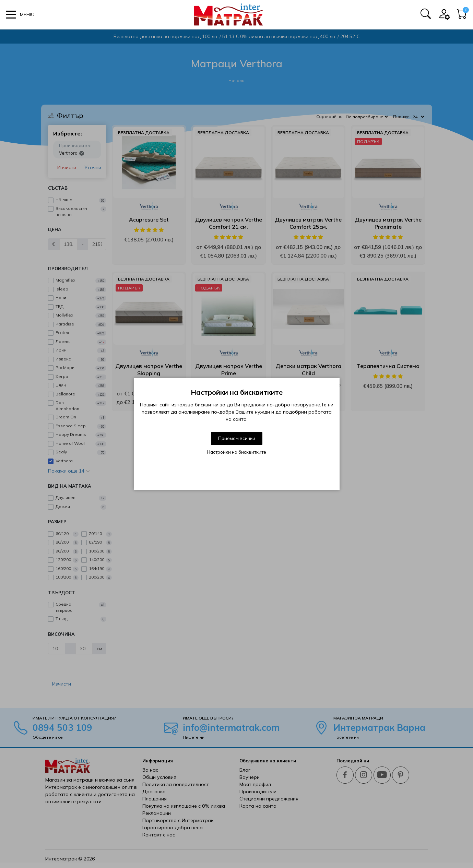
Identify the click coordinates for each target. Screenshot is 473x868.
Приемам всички (237, 438)
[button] (20, 15)
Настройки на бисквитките (236, 452)
